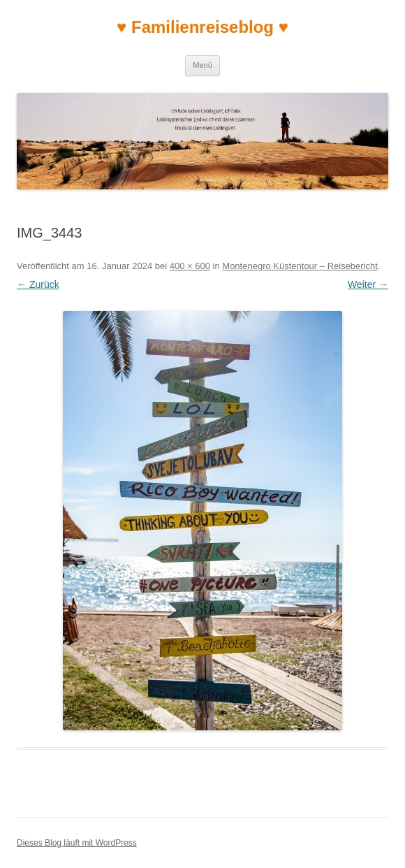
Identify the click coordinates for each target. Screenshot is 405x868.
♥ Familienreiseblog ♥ (202, 27)
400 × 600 (190, 266)
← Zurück (38, 284)
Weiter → (368, 284)
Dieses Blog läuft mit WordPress (77, 843)
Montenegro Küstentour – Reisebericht (300, 266)
